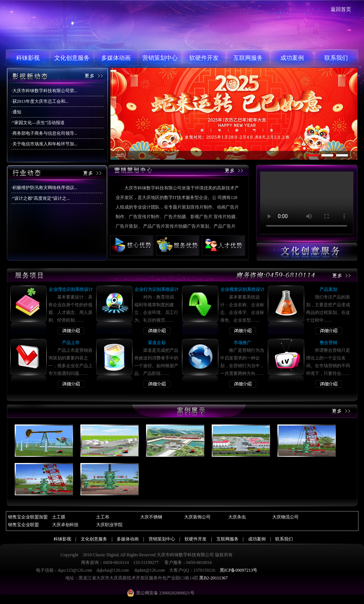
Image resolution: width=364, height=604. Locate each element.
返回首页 (341, 9)
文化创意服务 (72, 58)
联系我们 (336, 58)
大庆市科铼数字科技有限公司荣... (45, 91)
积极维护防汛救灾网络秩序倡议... (45, 188)
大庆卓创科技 (65, 525)
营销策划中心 (160, 58)
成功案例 (292, 58)
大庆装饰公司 (197, 517)
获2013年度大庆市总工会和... (41, 101)
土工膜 (59, 517)
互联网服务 (248, 58)
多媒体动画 (116, 58)
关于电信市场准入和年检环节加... (45, 144)
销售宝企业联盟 (23, 525)
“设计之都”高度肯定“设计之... (41, 198)
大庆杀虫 (237, 517)
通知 (17, 112)
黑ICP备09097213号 (239, 570)
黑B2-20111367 (213, 578)
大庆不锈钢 (151, 517)
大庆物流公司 (285, 517)
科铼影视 (28, 58)
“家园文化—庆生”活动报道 (39, 123)
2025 (120, 155)
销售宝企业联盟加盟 (28, 517)
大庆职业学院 (109, 525)
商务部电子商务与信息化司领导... (45, 133)
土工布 (103, 517)
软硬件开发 (204, 58)
